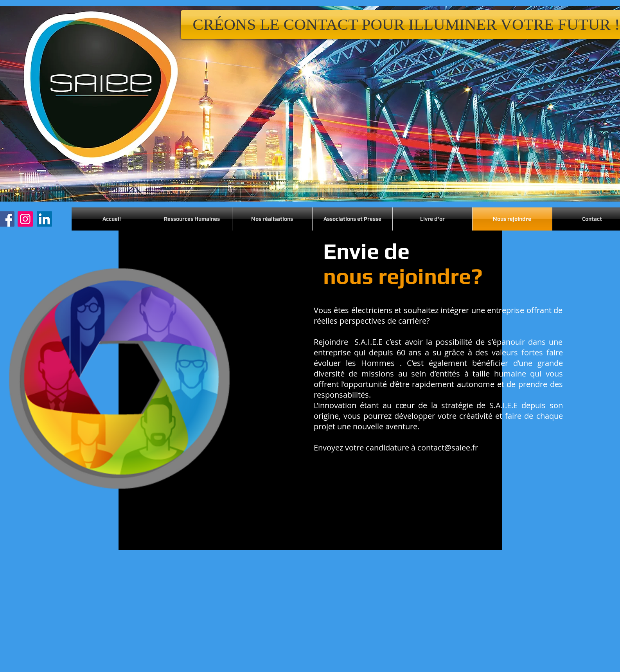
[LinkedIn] (44, 219)
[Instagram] (25, 219)
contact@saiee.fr (448, 448)
